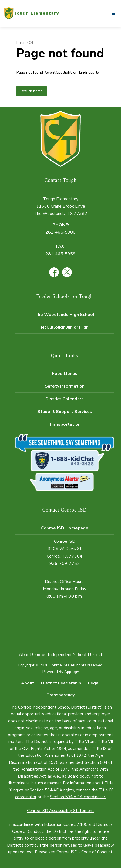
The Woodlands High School (65, 315)
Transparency (60, 695)
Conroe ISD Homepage (65, 528)
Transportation (65, 424)
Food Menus (65, 374)
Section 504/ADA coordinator (78, 797)
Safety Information (65, 386)
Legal (94, 683)
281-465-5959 (60, 254)
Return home (32, 91)
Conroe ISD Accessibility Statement (60, 811)
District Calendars (65, 399)
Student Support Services (65, 412)
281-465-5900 (60, 232)
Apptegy (72, 672)
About (28, 683)
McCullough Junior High (65, 327)
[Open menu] (114, 13)
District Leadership (61, 683)
